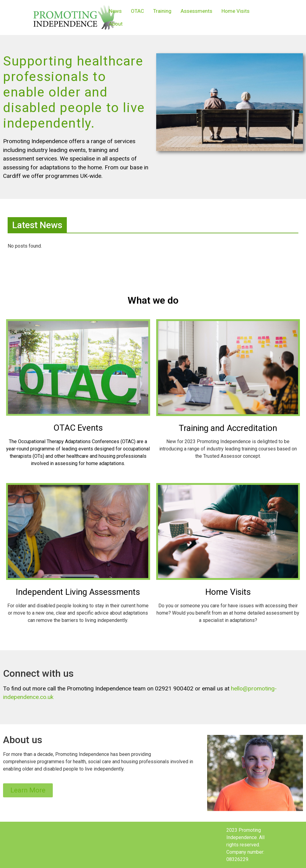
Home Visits (236, 11)
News (115, 11)
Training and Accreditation (228, 428)
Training (162, 11)
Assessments (196, 11)
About (116, 24)
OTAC (137, 11)
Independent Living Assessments (78, 592)
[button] (28, 790)
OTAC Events (78, 428)
